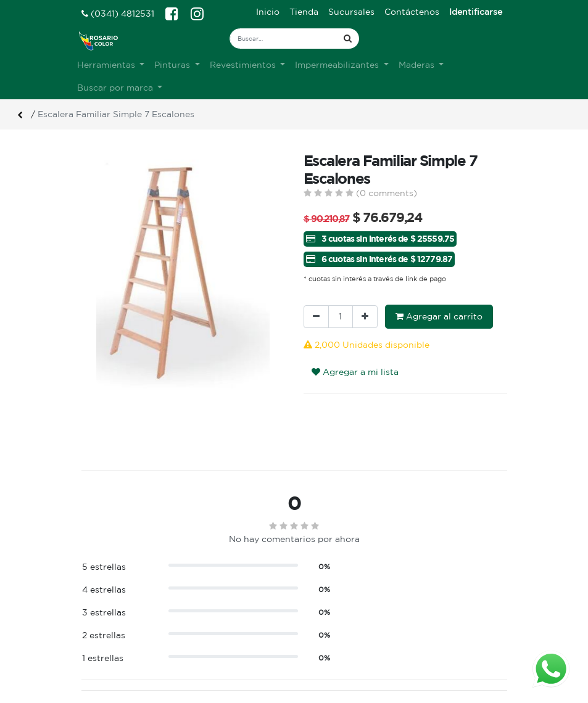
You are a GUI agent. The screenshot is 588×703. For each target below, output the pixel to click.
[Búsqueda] (348, 39)
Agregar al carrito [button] (439, 316)
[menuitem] (268, 12)
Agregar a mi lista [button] (355, 372)
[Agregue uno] (365, 317)
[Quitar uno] (316, 317)
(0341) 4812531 (118, 14)
